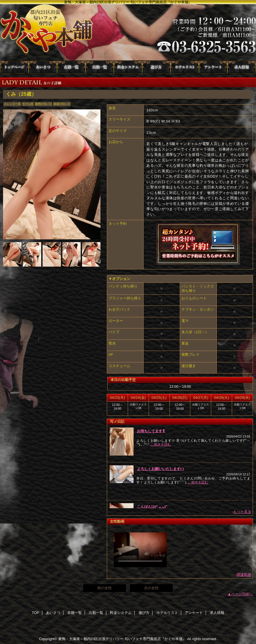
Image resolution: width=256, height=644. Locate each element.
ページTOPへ (242, 594)
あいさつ (43, 67)
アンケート (213, 67)
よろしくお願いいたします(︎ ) (160, 469)
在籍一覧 (71, 67)
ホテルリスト (185, 67)
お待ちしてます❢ (151, 431)
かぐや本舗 (128, 33)
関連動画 (244, 575)
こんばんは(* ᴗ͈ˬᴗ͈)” (152, 507)
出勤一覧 (100, 67)
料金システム (128, 67)
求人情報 (242, 67)
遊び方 (156, 67)
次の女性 (151, 588)
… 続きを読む (160, 444)
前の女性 (105, 588)
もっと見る (242, 512)
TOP (14, 67)
